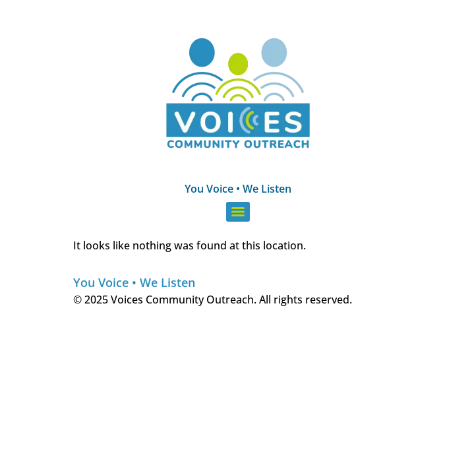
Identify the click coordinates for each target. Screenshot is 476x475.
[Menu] (238, 212)
